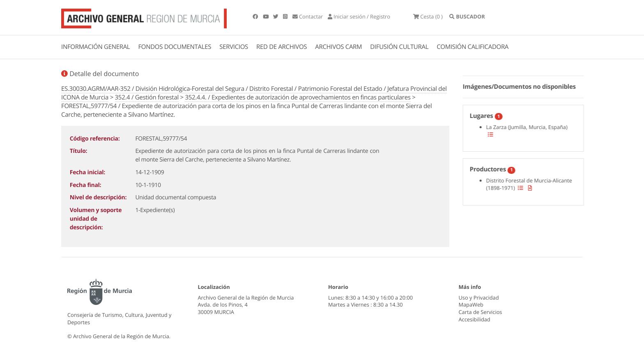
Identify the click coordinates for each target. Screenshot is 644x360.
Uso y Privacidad (479, 298)
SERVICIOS (234, 47)
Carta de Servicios (481, 312)
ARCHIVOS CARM (338, 47)
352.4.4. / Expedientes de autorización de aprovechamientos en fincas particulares (298, 97)
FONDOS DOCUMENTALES (175, 47)
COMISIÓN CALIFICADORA (473, 47)
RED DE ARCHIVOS (282, 47)
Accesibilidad (475, 319)
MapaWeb (471, 305)
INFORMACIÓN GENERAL (95, 47)
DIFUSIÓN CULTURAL (399, 47)
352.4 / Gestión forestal (147, 97)
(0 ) (428, 16)
